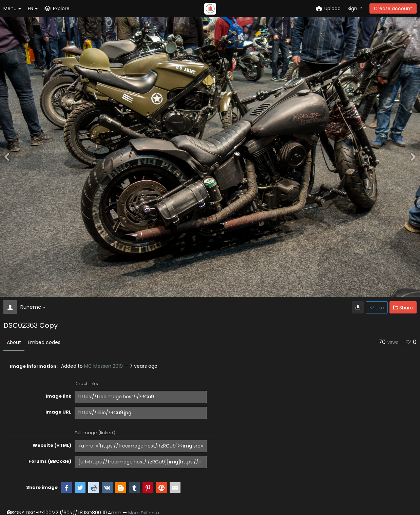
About (14, 342)
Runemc (33, 307)
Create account (393, 8)
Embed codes (44, 342)
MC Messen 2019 (103, 366)
